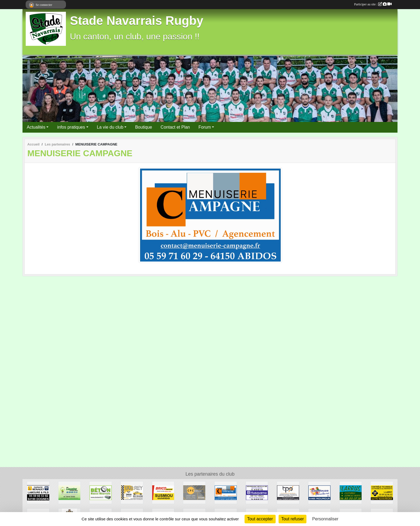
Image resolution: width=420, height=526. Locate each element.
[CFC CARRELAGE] (194, 492)
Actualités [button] (36, 127)
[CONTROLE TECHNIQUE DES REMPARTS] (382, 492)
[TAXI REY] (132, 492)
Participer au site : (373, 4)
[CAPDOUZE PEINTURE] (319, 492)
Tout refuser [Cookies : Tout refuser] (292, 519)
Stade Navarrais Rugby (137, 21)
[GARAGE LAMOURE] (38, 492)
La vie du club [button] (110, 127)
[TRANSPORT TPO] (288, 492)
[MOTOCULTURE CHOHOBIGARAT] (257, 492)
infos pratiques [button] (71, 127)
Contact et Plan (175, 127)
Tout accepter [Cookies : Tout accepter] (260, 519)
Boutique (143, 127)
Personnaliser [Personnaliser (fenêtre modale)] (325, 519)
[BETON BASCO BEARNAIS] (101, 492)
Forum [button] (205, 127)
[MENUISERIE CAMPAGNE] (226, 492)
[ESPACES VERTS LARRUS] (351, 492)
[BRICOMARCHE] (163, 492)
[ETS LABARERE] (70, 492)
